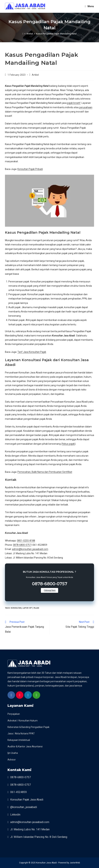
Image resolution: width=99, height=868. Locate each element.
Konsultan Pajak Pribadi (30, 169)
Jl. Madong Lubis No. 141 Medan (30, 829)
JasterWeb (75, 863)
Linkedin (15, 815)
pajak (36, 608)
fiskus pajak (68, 444)
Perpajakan (14, 714)
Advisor (12, 760)
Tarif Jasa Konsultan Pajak (32, 352)
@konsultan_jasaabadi (24, 807)
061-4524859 (18, 792)
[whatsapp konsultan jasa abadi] (36, 695)
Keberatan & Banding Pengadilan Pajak (28, 727)
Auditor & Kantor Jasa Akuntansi (25, 746)
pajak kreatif (74, 103)
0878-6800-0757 (22, 545)
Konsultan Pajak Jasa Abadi (27, 800)
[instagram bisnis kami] (20, 695)
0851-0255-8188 (26, 541)
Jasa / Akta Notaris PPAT (21, 734)
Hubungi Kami (50, 590)
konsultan (16, 608)
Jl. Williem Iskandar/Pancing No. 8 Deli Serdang (39, 837)
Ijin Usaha (13, 753)
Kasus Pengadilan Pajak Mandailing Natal (56, 34)
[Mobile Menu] (89, 6)
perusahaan (86, 107)
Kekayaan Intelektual (19, 740)
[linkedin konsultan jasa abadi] (28, 695)
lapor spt (28, 608)
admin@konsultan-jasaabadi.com (30, 549)
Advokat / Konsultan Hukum (23, 721)
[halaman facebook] (11, 695)
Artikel (35, 75)
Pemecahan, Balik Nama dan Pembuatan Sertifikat (45, 472)
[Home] (23, 34)
